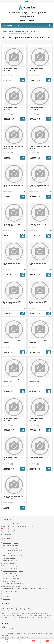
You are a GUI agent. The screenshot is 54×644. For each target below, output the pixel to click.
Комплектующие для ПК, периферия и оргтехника (18, 576)
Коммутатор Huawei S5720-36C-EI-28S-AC (13, 303)
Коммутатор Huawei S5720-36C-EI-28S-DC (39, 303)
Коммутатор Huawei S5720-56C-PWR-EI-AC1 (13, 497)
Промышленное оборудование (12, 556)
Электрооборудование (10, 591)
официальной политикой (25, 615)
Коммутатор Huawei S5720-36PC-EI (13, 264)
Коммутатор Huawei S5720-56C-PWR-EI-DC (39, 458)
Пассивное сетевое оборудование (13, 586)
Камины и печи (7, 596)
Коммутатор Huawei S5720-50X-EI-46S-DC (13, 225)
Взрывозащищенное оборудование (14, 584)
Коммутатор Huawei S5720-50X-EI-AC (39, 147)
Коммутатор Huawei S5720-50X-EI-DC (13, 186)
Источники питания (9, 581)
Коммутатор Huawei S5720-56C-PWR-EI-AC (13, 458)
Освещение (6, 599)
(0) (8, 75)
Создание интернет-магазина (11, 637)
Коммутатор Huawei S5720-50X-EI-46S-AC (39, 186)
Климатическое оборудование (12, 550)
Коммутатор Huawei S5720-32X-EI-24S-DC (13, 147)
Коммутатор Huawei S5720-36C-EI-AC (13, 342)
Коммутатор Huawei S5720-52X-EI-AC (39, 225)
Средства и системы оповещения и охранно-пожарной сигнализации (25, 589)
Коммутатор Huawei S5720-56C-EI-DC (39, 419)
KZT (27, 1)
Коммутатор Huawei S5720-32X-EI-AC (13, 108)
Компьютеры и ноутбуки (10, 573)
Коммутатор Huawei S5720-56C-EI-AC (13, 419)
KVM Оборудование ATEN (11, 553)
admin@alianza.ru (9, 534)
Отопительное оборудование (12, 548)
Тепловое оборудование (10, 543)
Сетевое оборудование (10, 558)
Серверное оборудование (11, 568)
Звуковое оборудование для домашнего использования (21, 594)
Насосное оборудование (10, 545)
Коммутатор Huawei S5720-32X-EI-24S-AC (39, 108)
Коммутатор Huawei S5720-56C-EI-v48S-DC (39, 381)
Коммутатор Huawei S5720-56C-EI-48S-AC (13, 381)
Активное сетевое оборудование (13, 571)
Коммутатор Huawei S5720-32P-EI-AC (13, 69)
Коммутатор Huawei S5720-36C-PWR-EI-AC (39, 342)
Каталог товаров (11, 25)
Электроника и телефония (11, 578)
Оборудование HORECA (10, 561)
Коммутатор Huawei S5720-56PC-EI (39, 264)
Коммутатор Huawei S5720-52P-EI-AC (39, 69)
